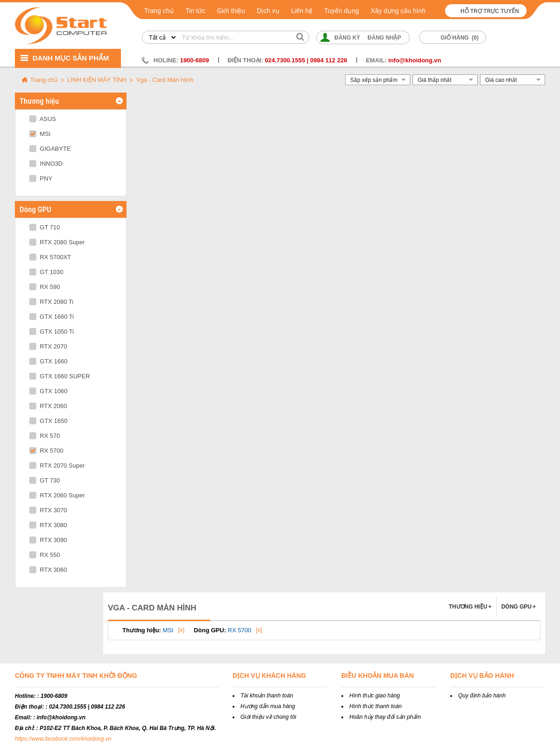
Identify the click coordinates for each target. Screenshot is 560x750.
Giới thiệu (231, 11)
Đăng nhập (384, 38)
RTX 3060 (48, 570)
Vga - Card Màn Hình (165, 80)
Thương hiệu (470, 607)
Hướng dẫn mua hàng (268, 706)
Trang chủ (159, 11)
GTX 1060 (48, 391)
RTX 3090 (48, 540)
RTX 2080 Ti (51, 302)
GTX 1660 (48, 361)
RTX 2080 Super (57, 242)
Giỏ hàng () (460, 38)
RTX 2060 (48, 406)
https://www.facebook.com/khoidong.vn (63, 739)
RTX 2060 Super (57, 495)
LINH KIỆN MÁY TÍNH (97, 80)
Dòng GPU (519, 607)
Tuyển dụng (342, 11)
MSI (40, 134)
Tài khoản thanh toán (267, 696)
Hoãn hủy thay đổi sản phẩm (385, 717)
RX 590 (45, 287)
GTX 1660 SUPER (60, 376)
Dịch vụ (268, 11)
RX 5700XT (50, 257)
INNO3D (46, 164)
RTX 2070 (48, 346)
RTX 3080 (48, 525)
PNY (41, 178)
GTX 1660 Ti (52, 317)
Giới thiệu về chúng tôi (268, 717)
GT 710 (45, 227)
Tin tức (196, 11)
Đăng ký (347, 38)
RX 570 (45, 436)
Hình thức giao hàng (375, 696)
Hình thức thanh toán (376, 706)
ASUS (43, 119)
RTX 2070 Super (57, 465)
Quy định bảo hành (482, 696)
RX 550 (45, 555)
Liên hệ (302, 11)
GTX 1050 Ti (52, 331)
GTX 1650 (48, 421)
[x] (181, 630)
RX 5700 (46, 451)
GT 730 (45, 480)
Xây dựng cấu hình (398, 11)
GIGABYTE (50, 149)
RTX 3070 (48, 510)
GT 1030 (46, 272)
